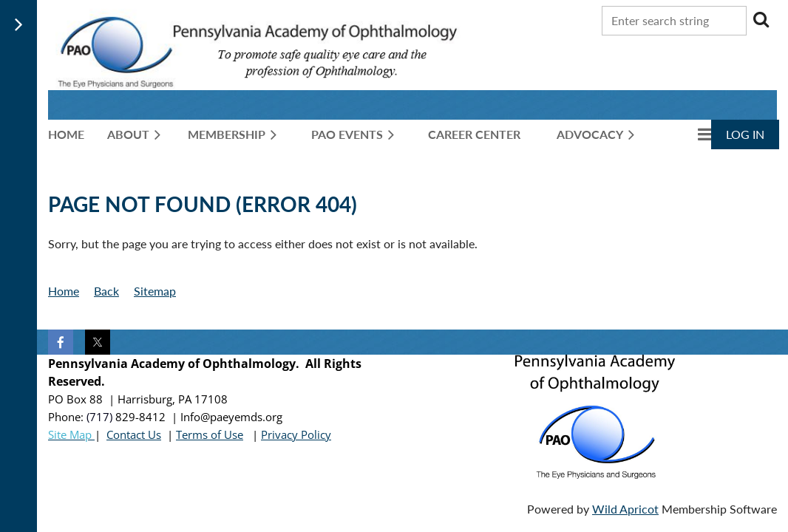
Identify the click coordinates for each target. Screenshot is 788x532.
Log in (745, 134)
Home (64, 291)
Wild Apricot (625, 509)
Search (761, 19)
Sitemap (155, 291)
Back (106, 291)
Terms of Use (210, 434)
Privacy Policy (296, 434)
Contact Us (134, 434)
